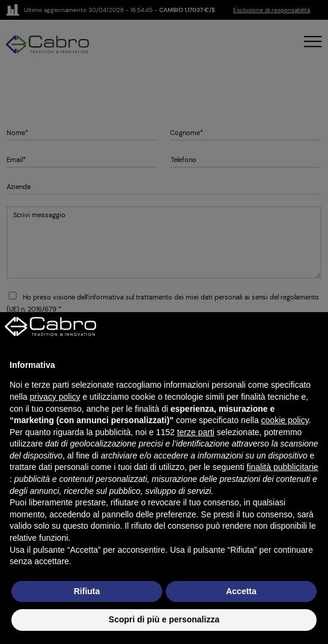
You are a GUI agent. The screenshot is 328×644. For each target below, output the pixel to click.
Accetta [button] (241, 591)
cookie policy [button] (285, 420)
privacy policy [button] (55, 397)
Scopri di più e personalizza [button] (164, 619)
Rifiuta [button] (87, 591)
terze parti (196, 432)
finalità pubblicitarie (283, 467)
